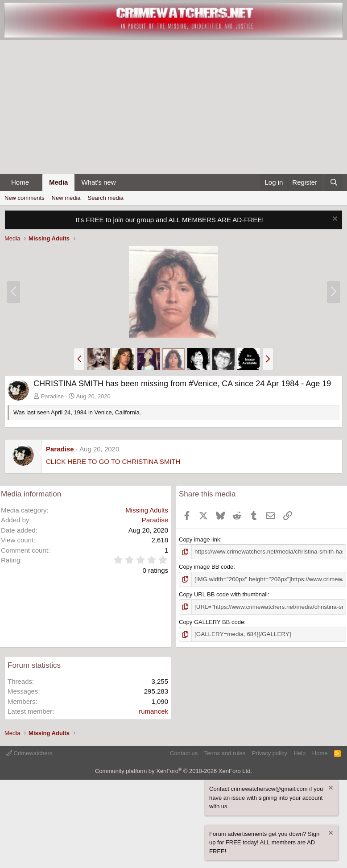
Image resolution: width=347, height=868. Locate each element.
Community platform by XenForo (173, 770)
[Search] (334, 183)
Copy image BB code (206, 567)
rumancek (153, 710)
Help (300, 752)
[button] (36, 183)
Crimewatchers (29, 752)
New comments (25, 198)
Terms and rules (225, 752)
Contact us (184, 752)
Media (59, 182)
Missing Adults (147, 510)
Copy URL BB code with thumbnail (223, 594)
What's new (98, 182)
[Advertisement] (173, 107)
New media (66, 198)
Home (20, 182)
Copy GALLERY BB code (211, 621)
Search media (106, 198)
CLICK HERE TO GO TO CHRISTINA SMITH (113, 461)
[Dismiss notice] (334, 220)
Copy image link (200, 539)
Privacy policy (270, 752)
